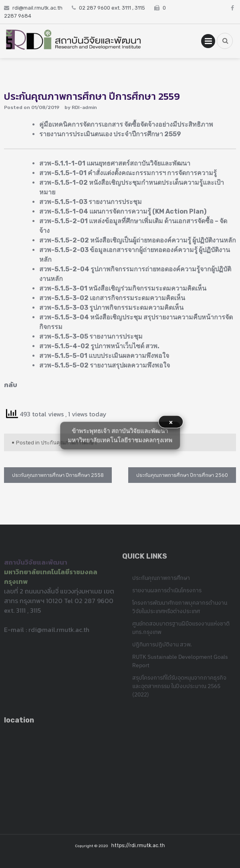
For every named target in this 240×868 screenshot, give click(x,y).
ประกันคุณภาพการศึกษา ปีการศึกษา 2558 (58, 475)
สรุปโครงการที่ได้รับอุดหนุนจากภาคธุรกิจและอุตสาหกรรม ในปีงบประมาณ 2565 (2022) (179, 688)
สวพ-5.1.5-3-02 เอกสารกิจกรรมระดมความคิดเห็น (112, 298)
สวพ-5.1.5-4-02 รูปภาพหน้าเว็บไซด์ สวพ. (99, 346)
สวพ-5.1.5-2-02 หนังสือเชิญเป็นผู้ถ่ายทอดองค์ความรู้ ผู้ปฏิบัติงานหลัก (138, 240)
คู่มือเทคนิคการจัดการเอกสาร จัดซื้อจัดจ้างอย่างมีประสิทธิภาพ (126, 124)
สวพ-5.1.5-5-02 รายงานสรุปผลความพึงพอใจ (105, 365)
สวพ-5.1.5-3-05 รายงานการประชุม (91, 336)
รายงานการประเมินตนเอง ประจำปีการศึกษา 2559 (110, 134)
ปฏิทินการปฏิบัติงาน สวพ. (162, 646)
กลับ (11, 385)
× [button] (171, 422)
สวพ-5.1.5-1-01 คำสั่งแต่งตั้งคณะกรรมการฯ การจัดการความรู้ (128, 173)
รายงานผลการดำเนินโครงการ (167, 592)
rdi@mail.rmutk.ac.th (59, 632)
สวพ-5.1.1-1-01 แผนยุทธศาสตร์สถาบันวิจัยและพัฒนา (115, 163)
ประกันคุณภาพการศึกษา (161, 580)
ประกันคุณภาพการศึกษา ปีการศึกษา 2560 (182, 475)
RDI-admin (84, 107)
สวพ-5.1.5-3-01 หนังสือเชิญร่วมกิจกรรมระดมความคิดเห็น (123, 288)
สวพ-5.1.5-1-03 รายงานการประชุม (91, 202)
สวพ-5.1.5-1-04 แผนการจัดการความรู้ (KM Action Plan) (123, 211)
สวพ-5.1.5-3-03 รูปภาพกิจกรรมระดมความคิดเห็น (111, 308)
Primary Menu (208, 42)
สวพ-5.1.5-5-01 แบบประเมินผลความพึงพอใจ (104, 356)
